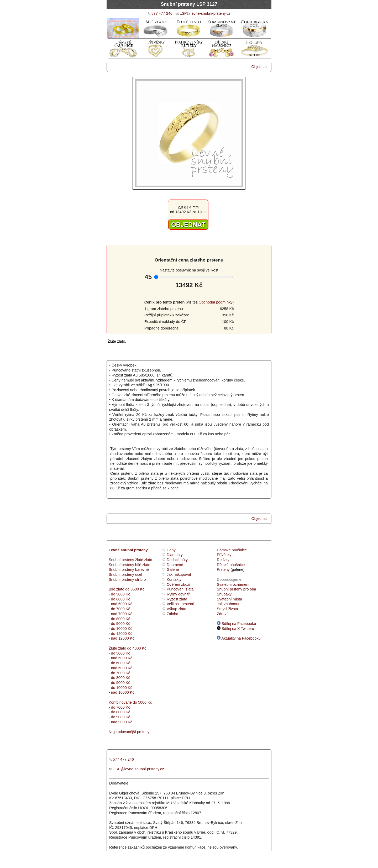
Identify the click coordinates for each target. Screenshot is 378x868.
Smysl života (227, 609)
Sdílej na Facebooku (236, 624)
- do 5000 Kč (119, 594)
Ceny (171, 550)
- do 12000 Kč (120, 634)
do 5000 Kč (142, 702)
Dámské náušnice (232, 550)
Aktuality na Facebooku (239, 638)
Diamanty (175, 555)
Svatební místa (229, 599)
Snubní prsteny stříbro (127, 579)
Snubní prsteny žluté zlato (130, 560)
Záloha (172, 614)
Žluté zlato (117, 648)
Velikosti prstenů (180, 604)
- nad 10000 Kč (122, 692)
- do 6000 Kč (119, 599)
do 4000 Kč (136, 648)
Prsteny (223, 569)
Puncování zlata (180, 589)
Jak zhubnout (228, 604)
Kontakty (174, 579)
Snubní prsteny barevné (129, 569)
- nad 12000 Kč (122, 638)
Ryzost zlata (177, 599)
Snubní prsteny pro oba (237, 589)
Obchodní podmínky (216, 302)
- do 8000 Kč (119, 619)
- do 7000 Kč (119, 609)
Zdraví (222, 614)
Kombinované (120, 702)
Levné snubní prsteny (128, 550)
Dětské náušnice (231, 565)
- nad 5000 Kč (120, 658)
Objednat (259, 67)
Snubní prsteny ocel (125, 574)
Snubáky (224, 594)
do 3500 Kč (135, 589)
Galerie (173, 569)
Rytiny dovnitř (178, 594)
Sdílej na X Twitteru (235, 629)
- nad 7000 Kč (120, 614)
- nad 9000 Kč (120, 722)
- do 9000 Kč (119, 624)
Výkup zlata (176, 609)
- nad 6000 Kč (120, 604)
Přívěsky (224, 555)
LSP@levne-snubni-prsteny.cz (205, 13)
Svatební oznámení (233, 584)
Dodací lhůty (177, 560)
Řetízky (223, 560)
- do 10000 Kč (120, 629)
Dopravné (175, 565)
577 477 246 (162, 13)
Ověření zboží (178, 584)
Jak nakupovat (179, 574)
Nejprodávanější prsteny (129, 732)
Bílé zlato (116, 589)
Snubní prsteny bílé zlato (129, 565)
